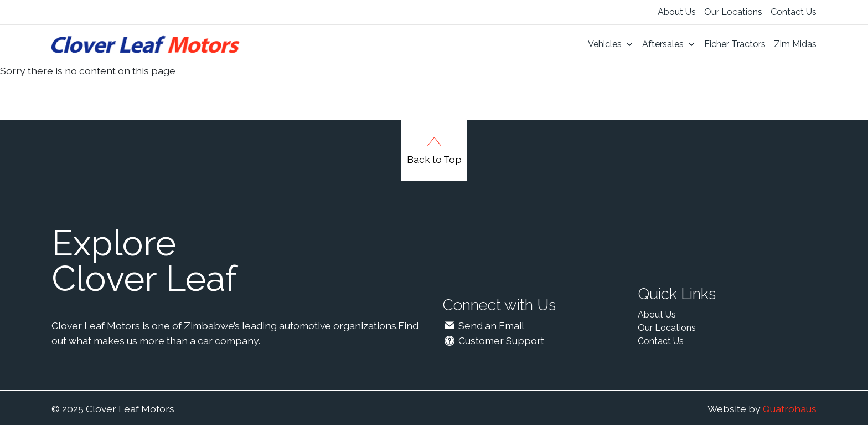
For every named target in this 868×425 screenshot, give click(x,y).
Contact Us (794, 12)
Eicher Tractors (735, 44)
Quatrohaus (790, 409)
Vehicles (611, 44)
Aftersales (669, 44)
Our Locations (733, 12)
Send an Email (483, 326)
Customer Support (493, 340)
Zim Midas (795, 44)
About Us (677, 12)
